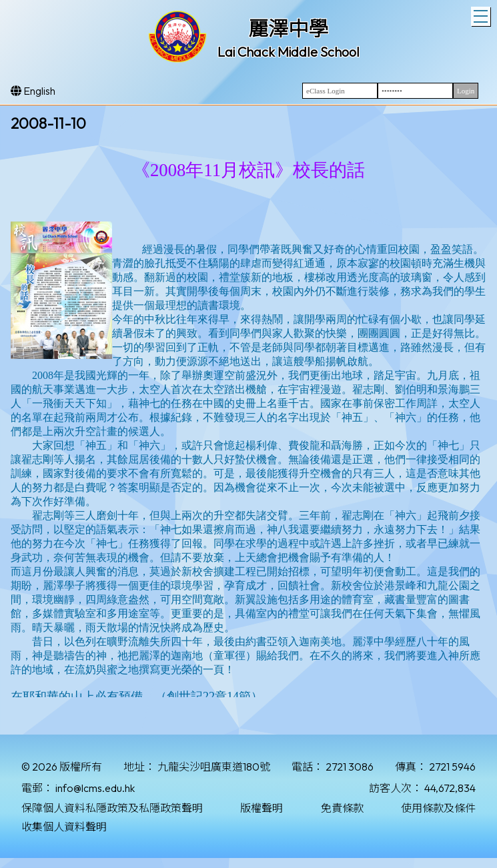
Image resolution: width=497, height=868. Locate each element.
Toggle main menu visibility (482, 15)
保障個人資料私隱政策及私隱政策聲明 (112, 808)
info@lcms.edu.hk (95, 788)
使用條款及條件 (438, 808)
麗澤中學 (288, 29)
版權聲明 (262, 808)
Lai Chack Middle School (289, 52)
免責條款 (342, 808)
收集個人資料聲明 (64, 827)
